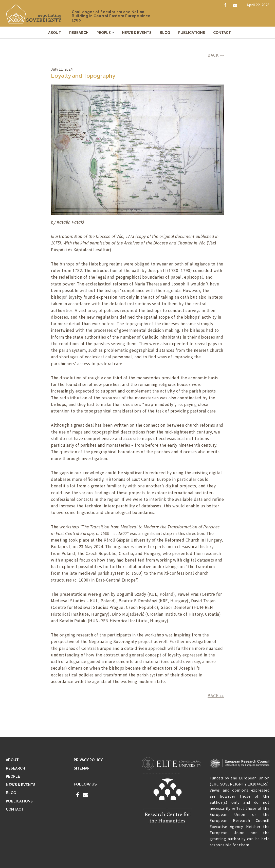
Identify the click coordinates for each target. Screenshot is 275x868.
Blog (165, 33)
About (55, 33)
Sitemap (82, 768)
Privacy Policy (88, 760)
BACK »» (216, 55)
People (104, 33)
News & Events (137, 33)
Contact (222, 33)
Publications (192, 33)
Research (79, 33)
